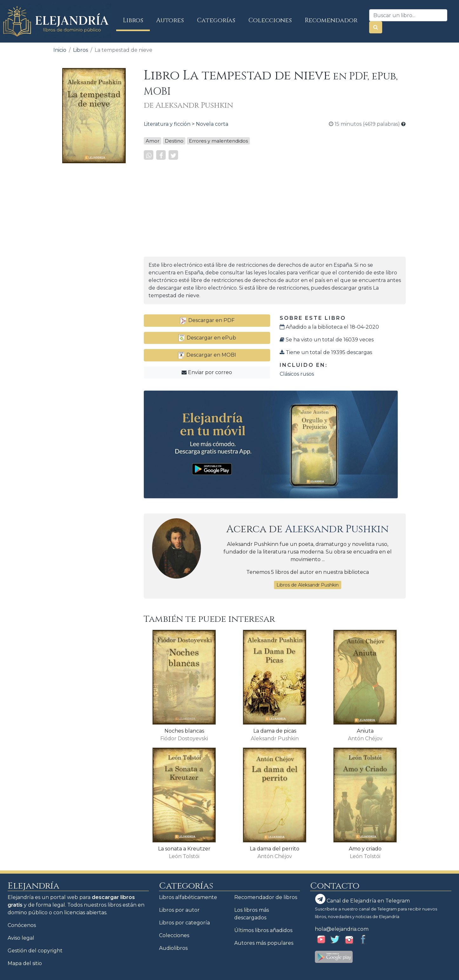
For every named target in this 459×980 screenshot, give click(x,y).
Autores (170, 20)
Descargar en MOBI (207, 355)
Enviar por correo (207, 372)
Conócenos (22, 925)
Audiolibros (173, 948)
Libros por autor (179, 910)
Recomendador (331, 20)
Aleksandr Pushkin (337, 529)
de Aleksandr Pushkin (188, 105)
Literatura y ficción (167, 124)
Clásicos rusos (297, 374)
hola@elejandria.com (342, 929)
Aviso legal (21, 938)
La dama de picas (275, 731)
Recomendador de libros (266, 897)
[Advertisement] (94, 264)
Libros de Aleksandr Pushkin (308, 585)
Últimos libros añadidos (263, 930)
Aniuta (365, 731)
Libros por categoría (184, 923)
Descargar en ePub (207, 338)
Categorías (216, 20)
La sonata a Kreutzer (184, 849)
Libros (136, 20)
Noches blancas (184, 731)
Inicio (60, 50)
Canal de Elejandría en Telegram (363, 899)
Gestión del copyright (35, 951)
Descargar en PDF (207, 320)
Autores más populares (264, 943)
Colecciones (270, 20)
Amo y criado (365, 849)
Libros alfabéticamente (188, 897)
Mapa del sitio (25, 963)
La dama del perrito (275, 849)
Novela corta (212, 124)
